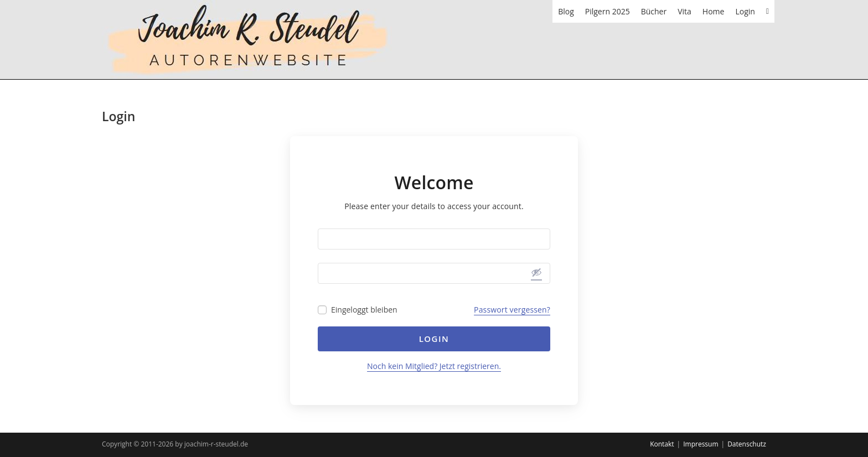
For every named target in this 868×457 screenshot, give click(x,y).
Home (714, 11)
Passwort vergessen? (512, 310)
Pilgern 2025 (608, 11)
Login (745, 11)
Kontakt (662, 444)
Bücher (654, 11)
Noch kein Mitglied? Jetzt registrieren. (434, 366)
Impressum (701, 444)
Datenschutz (747, 444)
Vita (684, 11)
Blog (566, 11)
